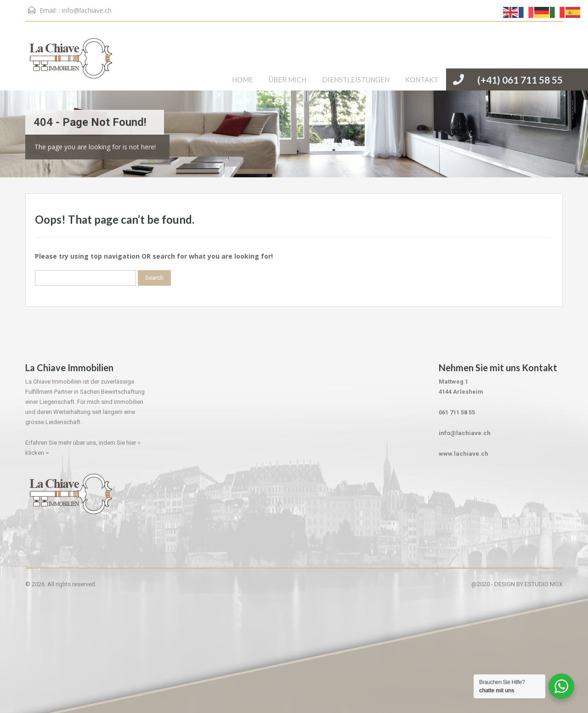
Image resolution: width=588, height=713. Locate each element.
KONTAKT (422, 79)
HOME (243, 79)
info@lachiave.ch (87, 10)
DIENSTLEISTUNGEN (356, 79)
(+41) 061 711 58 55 (520, 80)
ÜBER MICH (288, 79)
